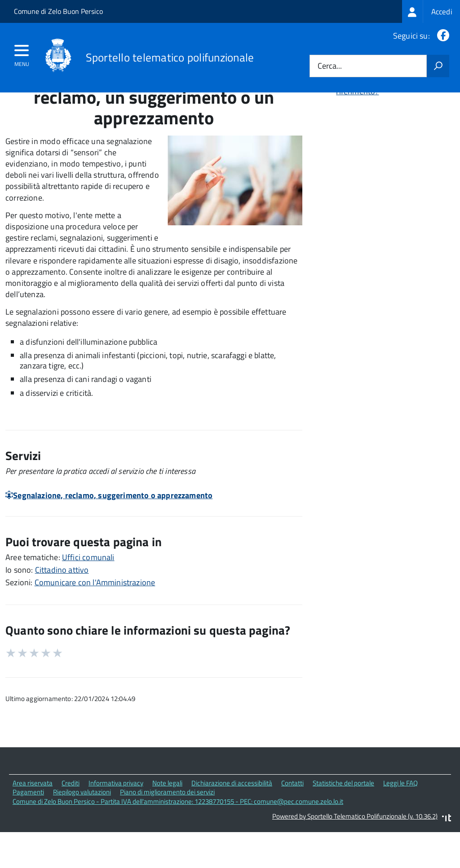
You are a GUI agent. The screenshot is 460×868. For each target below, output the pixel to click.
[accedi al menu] (22, 53)
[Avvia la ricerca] (438, 66)
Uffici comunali (88, 597)
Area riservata (33, 822)
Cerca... (330, 66)
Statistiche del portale (343, 822)
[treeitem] (431, 11)
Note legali (167, 822)
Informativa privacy (116, 822)
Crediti (71, 822)
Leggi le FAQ (400, 822)
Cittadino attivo (62, 609)
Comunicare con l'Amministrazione (95, 622)
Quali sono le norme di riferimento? (375, 126)
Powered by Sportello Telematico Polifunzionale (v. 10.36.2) (355, 856)
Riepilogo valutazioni (82, 832)
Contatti (292, 822)
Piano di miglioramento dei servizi (167, 832)
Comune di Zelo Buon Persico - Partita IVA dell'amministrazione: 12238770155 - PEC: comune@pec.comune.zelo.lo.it (178, 841)
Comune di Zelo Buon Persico (58, 11)
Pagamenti (28, 832)
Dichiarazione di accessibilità (232, 822)
